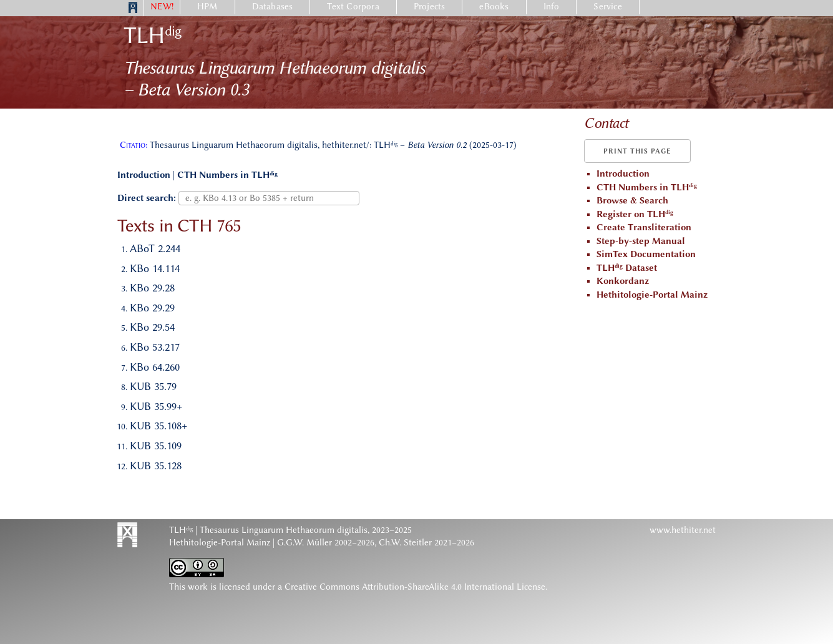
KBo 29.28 (152, 288)
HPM (207, 7)
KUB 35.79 (153, 386)
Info (552, 7)
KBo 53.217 (155, 347)
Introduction (144, 175)
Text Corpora (353, 7)
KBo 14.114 (155, 268)
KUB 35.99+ (156, 406)
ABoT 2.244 (155, 248)
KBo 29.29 (152, 308)
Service (607, 7)
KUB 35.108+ (158, 426)
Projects (430, 7)
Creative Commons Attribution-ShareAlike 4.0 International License (415, 587)
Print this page (637, 151)
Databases (273, 7)
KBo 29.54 (152, 327)
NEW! (162, 7)
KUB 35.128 (156, 466)
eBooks (494, 7)
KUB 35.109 (156, 446)
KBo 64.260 (155, 367)
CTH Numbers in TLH (227, 175)
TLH (152, 35)
